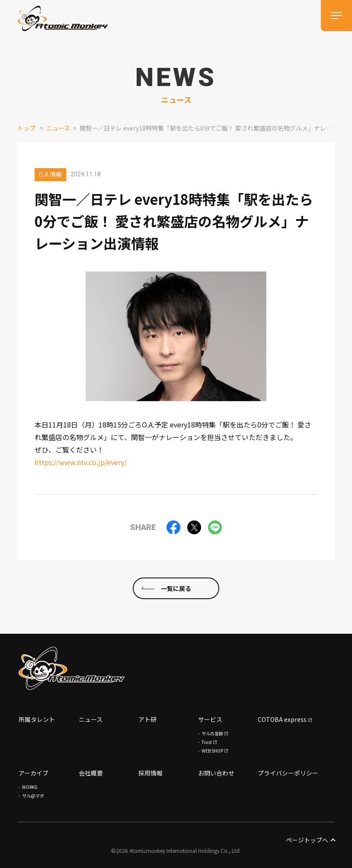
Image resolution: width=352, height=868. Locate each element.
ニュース (58, 128)
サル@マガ (33, 796)
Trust (207, 742)
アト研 (147, 719)
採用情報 (150, 773)
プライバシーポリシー (288, 773)
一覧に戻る (176, 588)
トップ (26, 128)
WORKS (30, 787)
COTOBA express (282, 719)
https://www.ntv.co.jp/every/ (81, 462)
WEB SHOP (212, 751)
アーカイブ (34, 773)
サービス (210, 719)
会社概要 (91, 773)
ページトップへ (310, 840)
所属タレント (37, 719)
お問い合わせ (216, 773)
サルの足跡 (212, 733)
